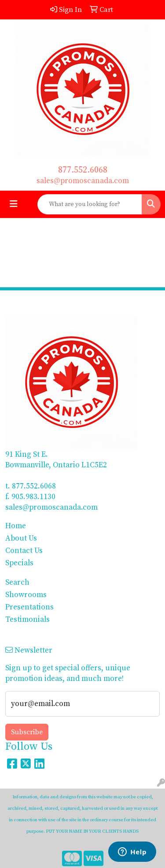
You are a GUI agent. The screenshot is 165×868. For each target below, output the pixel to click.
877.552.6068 (83, 170)
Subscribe (27, 732)
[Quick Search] (90, 204)
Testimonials (27, 620)
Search (17, 582)
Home (16, 526)
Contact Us (24, 551)
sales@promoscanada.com (83, 181)
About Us (21, 538)
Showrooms (26, 595)
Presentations (29, 607)
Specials (19, 563)
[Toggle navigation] (14, 204)
